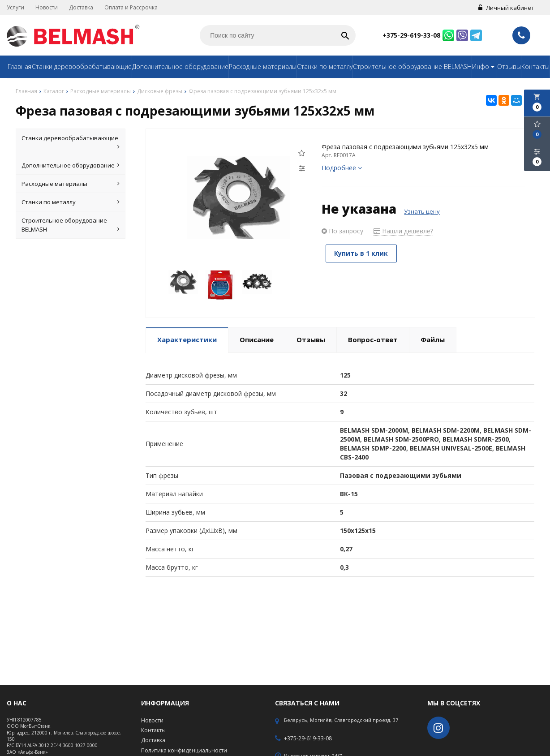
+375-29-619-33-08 (411, 35)
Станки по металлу (325, 67)
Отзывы (509, 67)
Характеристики (187, 339)
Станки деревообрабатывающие (82, 67)
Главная (19, 67)
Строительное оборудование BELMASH (412, 67)
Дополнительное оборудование (180, 67)
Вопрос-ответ (373, 339)
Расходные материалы (263, 67)
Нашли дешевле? (403, 231)
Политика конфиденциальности (184, 750)
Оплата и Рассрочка (131, 7)
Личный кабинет (506, 8)
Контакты (535, 67)
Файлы (433, 339)
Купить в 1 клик (362, 253)
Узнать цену (422, 211)
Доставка (81, 7)
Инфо (484, 67)
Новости (47, 7)
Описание (257, 339)
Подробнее (342, 168)
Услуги (15, 7)
